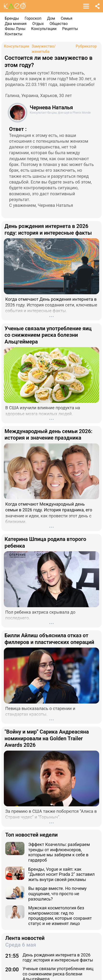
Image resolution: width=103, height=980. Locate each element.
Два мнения (16, 24)
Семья (67, 18)
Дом (51, 18)
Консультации (44, 29)
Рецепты (70, 29)
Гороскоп (33, 18)
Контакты (14, 34)
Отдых (38, 24)
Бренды (12, 18)
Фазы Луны (15, 29)
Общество (59, 24)
